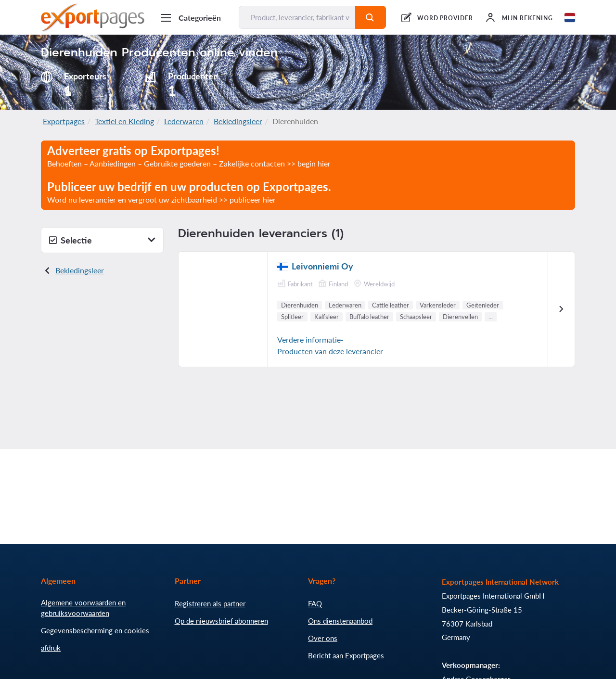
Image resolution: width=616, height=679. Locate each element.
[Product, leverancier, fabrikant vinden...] (297, 17)
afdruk (51, 648)
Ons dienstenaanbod (340, 621)
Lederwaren (184, 121)
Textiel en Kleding (124, 121)
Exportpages (64, 121)
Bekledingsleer (238, 121)
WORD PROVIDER (445, 18)
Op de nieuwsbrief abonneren (221, 621)
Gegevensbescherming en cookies (95, 630)
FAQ (315, 603)
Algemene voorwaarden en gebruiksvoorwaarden (83, 608)
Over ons (323, 638)
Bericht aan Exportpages (346, 655)
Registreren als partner (210, 603)
